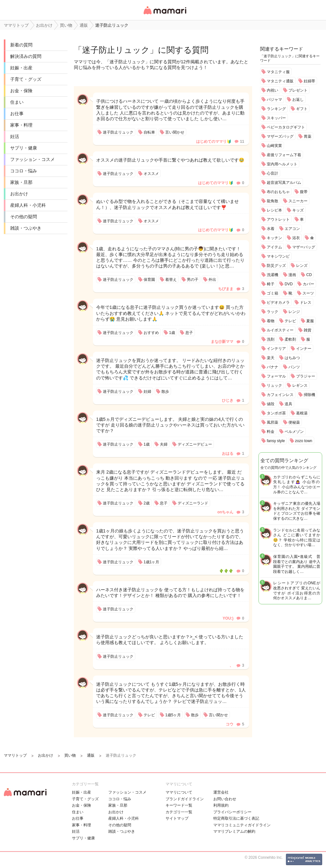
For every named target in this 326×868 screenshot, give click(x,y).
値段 (271, 404)
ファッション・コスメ (32, 159)
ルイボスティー (280, 330)
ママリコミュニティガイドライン (242, 825)
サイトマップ (177, 818)
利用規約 (221, 805)
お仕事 (17, 114)
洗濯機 (273, 275)
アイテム (274, 247)
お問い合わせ (225, 799)
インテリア (276, 349)
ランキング (276, 109)
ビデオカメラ (278, 302)
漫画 (292, 275)
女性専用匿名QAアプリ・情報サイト (165, 15)
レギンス (300, 385)
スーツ (308, 293)
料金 (271, 432)
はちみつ (292, 358)
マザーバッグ (304, 247)
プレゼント (298, 90)
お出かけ (19, 194)
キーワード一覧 (179, 805)
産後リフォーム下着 (284, 155)
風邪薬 (273, 422)
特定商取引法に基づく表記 (236, 818)
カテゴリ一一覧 (179, 812)
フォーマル (276, 376)
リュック (274, 385)
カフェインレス (280, 395)
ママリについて (179, 792)
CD (309, 275)
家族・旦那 (21, 182)
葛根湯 (302, 413)
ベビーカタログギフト (286, 127)
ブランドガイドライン (185, 799)
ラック (273, 312)
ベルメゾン (294, 432)
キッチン (274, 238)
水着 (271, 229)
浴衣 (296, 238)
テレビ (290, 321)
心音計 (273, 173)
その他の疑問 (24, 217)
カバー (308, 284)
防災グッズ (276, 266)
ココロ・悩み (24, 171)
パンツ (294, 367)
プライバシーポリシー (232, 812)
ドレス (306, 302)
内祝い (273, 90)
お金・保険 (21, 91)
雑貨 (308, 330)
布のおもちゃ (278, 192)
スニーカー (298, 201)
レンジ (294, 312)
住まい (17, 102)
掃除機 (309, 395)
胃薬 (308, 136)
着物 (271, 321)
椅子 (271, 284)
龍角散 (273, 201)
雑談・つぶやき (26, 228)
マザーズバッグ (280, 136)
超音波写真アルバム (284, 183)
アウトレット (278, 219)
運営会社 (221, 792)
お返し (298, 100)
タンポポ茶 (276, 413)
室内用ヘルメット (282, 164)
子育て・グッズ (26, 79)
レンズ (302, 266)
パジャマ (274, 100)
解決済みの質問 (26, 56)
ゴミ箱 (273, 293)
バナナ (273, 367)
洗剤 (271, 339)
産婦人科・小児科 (28, 205)
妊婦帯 (309, 81)
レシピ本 (274, 210)
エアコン (292, 229)
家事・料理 (21, 125)
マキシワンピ (278, 256)
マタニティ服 (278, 72)
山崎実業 (274, 146)
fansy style (276, 441)
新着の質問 (21, 45)
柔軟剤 (290, 339)
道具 (288, 404)
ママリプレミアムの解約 (234, 831)
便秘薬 (294, 422)
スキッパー (276, 118)
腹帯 (304, 192)
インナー (304, 349)
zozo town (304, 441)
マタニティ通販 (280, 81)
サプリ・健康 (24, 148)
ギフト (302, 109)
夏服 (310, 321)
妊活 (15, 136)
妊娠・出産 (21, 68)
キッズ (298, 210)
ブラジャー (306, 376)
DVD (289, 284)
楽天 (271, 358)
